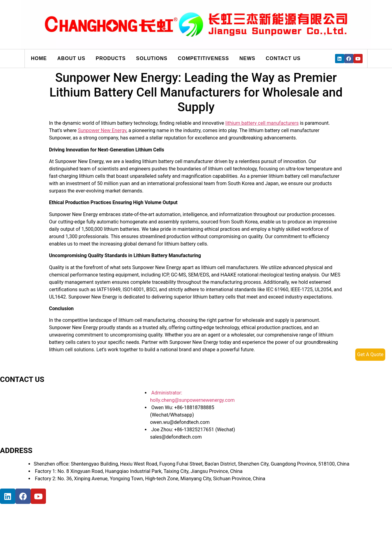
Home (39, 58)
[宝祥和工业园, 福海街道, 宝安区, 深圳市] (67, 527)
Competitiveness (204, 58)
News (247, 58)
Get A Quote (370, 354)
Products (111, 58)
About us (71, 58)
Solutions (152, 58)
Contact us (283, 58)
